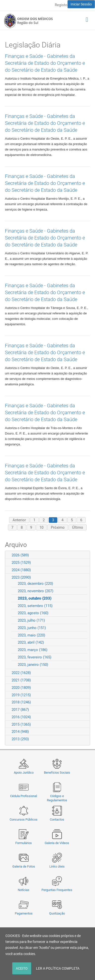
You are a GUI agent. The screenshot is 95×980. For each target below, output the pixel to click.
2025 (21, 563)
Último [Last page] (78, 527)
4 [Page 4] (62, 520)
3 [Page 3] (53, 520)
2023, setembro (35, 606)
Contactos (57, 819)
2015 (21, 724)
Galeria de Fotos (24, 866)
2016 (21, 717)
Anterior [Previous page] (19, 520)
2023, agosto (33, 613)
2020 (21, 688)
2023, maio (31, 635)
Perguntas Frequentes (57, 890)
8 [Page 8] (22, 527)
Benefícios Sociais (57, 773)
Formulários (24, 843)
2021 (21, 680)
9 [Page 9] (31, 527)
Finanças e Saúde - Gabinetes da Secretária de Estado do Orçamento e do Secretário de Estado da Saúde (45, 63)
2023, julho (31, 620)
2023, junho (32, 628)
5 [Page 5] (72, 520)
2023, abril (31, 642)
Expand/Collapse (84, 555)
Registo (61, 5)
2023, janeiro (33, 665)
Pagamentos (24, 913)
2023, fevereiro (35, 657)
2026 (20, 555)
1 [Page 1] (34, 520)
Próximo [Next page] (58, 527)
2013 (20, 739)
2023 (21, 577)
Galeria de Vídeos (57, 843)
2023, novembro (36, 591)
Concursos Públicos (24, 819)
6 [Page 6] (81, 520)
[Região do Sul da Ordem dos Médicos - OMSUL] (28, 21)
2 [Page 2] (44, 520)
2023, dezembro (35, 584)
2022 (21, 673)
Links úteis (57, 866)
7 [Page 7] (12, 527)
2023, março (33, 650)
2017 (20, 710)
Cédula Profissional (24, 796)
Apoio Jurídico (24, 773)
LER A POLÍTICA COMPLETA (58, 968)
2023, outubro (35, 598)
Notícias (24, 890)
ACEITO (22, 968)
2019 (21, 695)
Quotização (57, 913)
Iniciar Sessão (81, 4)
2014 (20, 732)
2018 (21, 702)
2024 (21, 570)
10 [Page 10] (41, 527)
